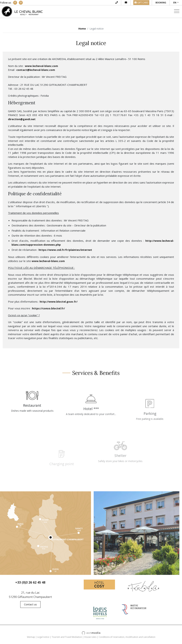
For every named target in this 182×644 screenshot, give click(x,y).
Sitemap (31, 637)
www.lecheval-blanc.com (41, 66)
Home (82, 29)
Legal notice (43, 637)
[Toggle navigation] (177, 11)
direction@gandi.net (22, 119)
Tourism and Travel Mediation (67, 637)
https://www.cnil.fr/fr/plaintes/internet (65, 250)
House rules (90, 637)
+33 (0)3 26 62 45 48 (30, 585)
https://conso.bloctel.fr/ (48, 308)
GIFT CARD (141, 2)
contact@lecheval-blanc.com (36, 70)
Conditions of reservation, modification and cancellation (127, 637)
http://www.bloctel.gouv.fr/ (59, 302)
